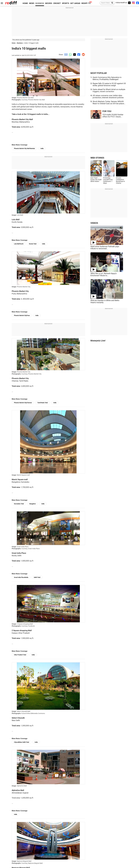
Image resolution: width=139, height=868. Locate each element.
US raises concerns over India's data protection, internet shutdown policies (108, 97)
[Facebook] (138, 3)
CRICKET (57, 3)
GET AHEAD (75, 3)
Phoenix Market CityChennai (23, 403)
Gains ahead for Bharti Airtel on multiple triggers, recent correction (109, 90)
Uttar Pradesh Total (20, 655)
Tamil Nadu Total (43, 403)
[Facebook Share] (79, 55)
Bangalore (33, 504)
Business (20, 43)
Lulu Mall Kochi (19, 244)
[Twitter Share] (74, 55)
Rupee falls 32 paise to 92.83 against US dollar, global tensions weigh (109, 84)
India (42, 148)
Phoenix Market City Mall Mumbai (24, 148)
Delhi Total (37, 577)
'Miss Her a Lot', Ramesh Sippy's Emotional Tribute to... (104, 275)
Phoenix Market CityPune (22, 315)
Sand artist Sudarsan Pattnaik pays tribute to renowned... (105, 248)
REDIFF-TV (86, 3)
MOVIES (49, 3)
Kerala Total (33, 244)
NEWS (32, 3)
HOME (25, 3)
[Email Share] (65, 55)
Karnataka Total (19, 504)
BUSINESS (40, 3)
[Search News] (112, 3)
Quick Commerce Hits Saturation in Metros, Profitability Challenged (107, 78)
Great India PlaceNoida (21, 577)
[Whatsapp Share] (70, 55)
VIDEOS (94, 223)
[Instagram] (133, 3)
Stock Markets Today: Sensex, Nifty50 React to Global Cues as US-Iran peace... (109, 103)
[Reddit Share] (83, 55)
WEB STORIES (97, 158)
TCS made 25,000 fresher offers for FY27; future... (113, 116)
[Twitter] (129, 3)
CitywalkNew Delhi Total (22, 742)
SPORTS (66, 3)
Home (14, 43)
